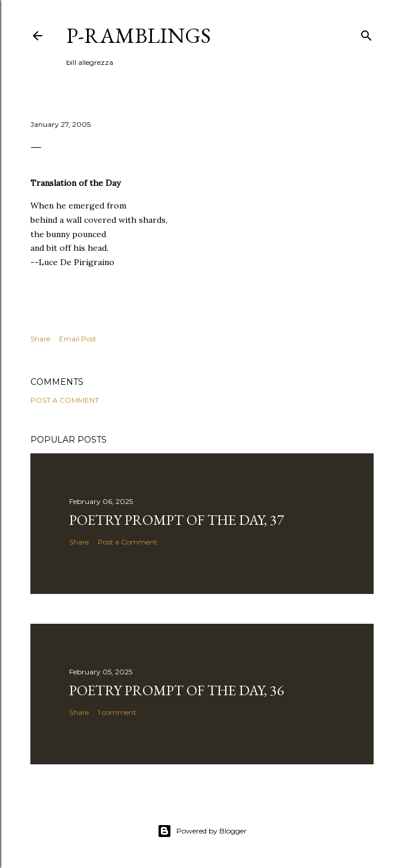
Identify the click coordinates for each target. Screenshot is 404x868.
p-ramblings (139, 35)
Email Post (78, 339)
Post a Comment (65, 400)
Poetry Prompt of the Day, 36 (177, 690)
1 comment (117, 712)
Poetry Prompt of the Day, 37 (177, 520)
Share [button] (40, 339)
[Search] (366, 33)
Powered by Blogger (202, 831)
